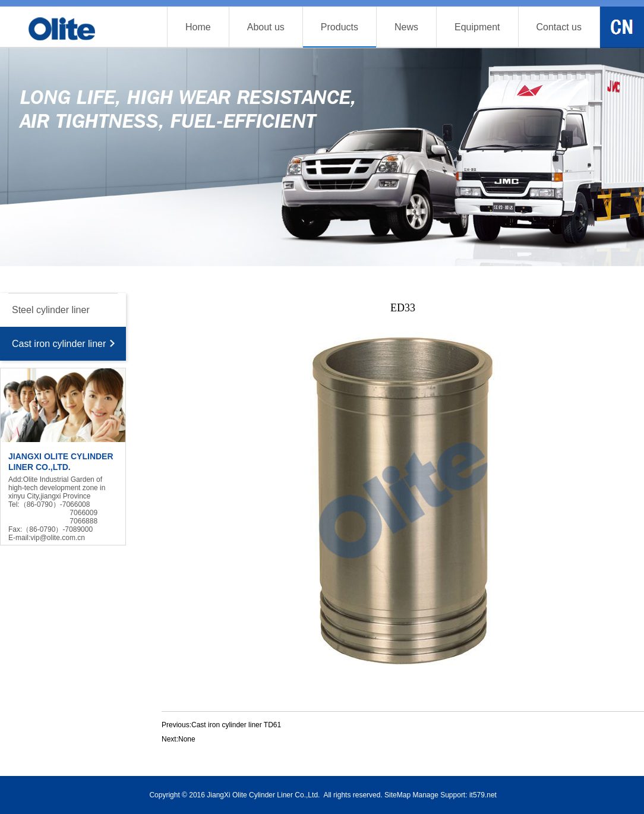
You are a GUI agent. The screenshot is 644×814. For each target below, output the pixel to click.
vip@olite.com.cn (58, 538)
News (406, 27)
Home (198, 27)
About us (266, 27)
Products (340, 27)
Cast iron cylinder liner (59, 344)
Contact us (559, 27)
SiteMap (397, 795)
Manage (425, 795)
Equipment (477, 27)
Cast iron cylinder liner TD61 (236, 725)
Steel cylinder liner (51, 310)
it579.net (483, 795)
